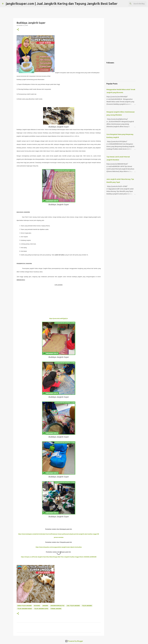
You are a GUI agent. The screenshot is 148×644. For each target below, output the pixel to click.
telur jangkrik (87, 606)
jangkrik (45, 606)
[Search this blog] (135, 4)
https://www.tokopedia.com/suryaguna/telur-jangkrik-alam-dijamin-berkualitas (59, 547)
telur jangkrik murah (25, 609)
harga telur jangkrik (25, 606)
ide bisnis (37, 606)
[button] (18, 30)
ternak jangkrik (56, 609)
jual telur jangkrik (73, 606)
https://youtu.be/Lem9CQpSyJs (59, 319)
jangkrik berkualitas (57, 606)
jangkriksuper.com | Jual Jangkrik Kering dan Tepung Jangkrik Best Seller (62, 4)
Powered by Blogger (74, 641)
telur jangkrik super (41, 609)
